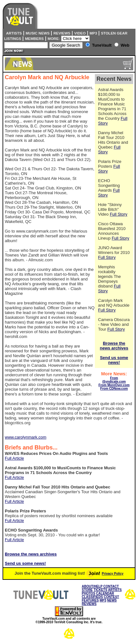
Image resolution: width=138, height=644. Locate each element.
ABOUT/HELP (92, 586)
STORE (87, 590)
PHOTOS (88, 593)
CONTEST (111, 597)
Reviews (62, 33)
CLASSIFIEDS (92, 597)
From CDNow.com (114, 389)
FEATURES (90, 600)
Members (34, 39)
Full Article (14, 458)
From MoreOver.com (114, 385)
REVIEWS (89, 604)
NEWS (112, 600)
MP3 (93, 33)
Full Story (119, 214)
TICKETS (100, 590)
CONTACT (111, 586)
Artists (13, 33)
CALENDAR (105, 593)
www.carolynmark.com (26, 437)
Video (80, 33)
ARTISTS (115, 590)
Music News (38, 33)
